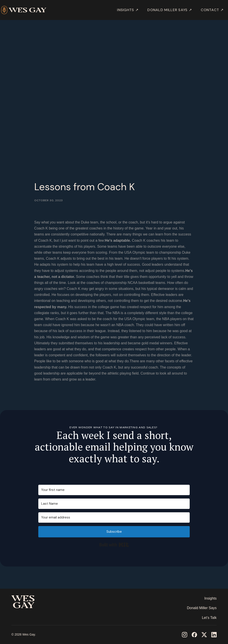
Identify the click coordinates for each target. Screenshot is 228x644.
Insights (211, 598)
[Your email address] (114, 517)
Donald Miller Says (202, 608)
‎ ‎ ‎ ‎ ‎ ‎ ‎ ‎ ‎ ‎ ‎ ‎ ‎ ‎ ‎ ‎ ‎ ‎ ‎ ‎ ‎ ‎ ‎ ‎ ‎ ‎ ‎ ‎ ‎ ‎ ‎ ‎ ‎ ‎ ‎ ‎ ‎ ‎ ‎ (28, 615)
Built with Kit (114, 545)
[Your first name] (114, 490)
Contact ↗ (212, 10)
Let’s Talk (209, 618)
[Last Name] (114, 504)
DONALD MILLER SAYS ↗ (170, 10)
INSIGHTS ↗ (128, 10)
